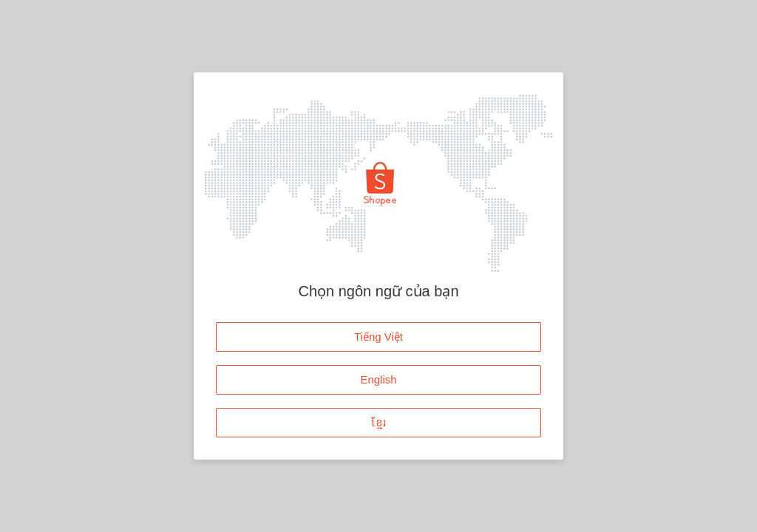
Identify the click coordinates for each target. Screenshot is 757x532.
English (378, 379)
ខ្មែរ (379, 422)
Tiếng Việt (378, 337)
